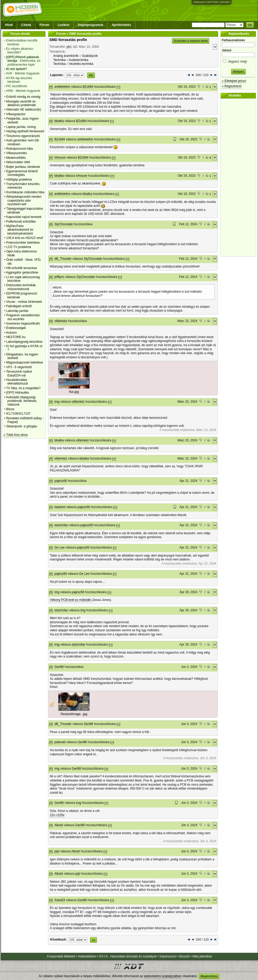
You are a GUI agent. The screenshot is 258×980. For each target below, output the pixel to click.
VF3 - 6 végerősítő (19, 367)
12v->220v (57, 815)
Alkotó (59, 825)
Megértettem (209, 976)
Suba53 (60, 900)
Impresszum (168, 956)
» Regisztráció (232, 86)
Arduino (11, 333)
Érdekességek (16, 328)
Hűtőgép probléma (19, 180)
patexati (60, 742)
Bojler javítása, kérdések (23, 167)
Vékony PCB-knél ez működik (70, 600)
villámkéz (61, 321)
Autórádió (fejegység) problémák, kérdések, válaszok (22, 401)
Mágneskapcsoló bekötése (25, 362)
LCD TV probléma (19, 247)
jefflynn (59, 277)
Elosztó (184, 956)
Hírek (9, 25)
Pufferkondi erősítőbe (21, 222)
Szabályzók (90, 56)
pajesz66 (61, 481)
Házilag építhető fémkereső (25, 131)
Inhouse (60, 157)
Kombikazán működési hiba (25, 192)
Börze (10, 409)
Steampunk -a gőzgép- (22, 426)
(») (118, 87)
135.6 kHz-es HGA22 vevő (25, 238)
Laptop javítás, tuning (21, 127)
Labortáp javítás (17, 311)
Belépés (238, 72)
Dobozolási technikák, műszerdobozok (21, 287)
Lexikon (63, 25)
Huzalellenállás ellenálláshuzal (17, 382)
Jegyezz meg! (238, 61)
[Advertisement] (240, 177)
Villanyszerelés (17, 153)
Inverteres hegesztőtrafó (23, 324)
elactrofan (61, 525)
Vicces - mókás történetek (24, 302)
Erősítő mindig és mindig (23, 97)
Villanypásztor (16, 114)
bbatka (59, 121)
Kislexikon (225, 2)
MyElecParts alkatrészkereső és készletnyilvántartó (20, 230)
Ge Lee (60, 547)
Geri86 (59, 667)
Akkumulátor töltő (18, 162)
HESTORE (212, 2)
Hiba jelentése (202, 956)
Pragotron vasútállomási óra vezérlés (23, 317)
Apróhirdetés (121, 25)
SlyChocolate (64, 224)
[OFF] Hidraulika (18, 393)
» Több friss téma (16, 435)
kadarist (60, 507)
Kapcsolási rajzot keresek (24, 217)
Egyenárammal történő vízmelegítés (22, 173)
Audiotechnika (78, 60)
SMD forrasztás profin (68, 40)
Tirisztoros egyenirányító (23, 136)
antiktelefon (62, 87)
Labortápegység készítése (24, 342)
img (57, 402)
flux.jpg (74, 392)
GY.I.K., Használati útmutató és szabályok (128, 956)
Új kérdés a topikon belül (191, 41)
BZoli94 (88, 87)
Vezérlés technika (81, 64)
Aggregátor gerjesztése (22, 272)
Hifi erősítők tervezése (22, 268)
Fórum (44, 25)
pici (69, 47)
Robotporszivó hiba (20, 149)
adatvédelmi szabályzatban (163, 976)
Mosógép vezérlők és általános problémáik (21, 103)
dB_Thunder (63, 259)
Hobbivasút (199, 2)
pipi (57, 851)
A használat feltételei (61, 956)
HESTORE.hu (16, 337)
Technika (59, 60)
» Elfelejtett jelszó (234, 81)
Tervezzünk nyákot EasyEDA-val (19, 373)
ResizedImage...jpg (74, 714)
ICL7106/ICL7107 (18, 414)
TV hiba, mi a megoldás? (23, 388)
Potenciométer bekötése (23, 243)
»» (93, 940)
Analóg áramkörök (66, 56)
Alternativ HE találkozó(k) (23, 109)
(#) (51, 87)
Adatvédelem (87, 956)
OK (250, 25)
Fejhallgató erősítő (19, 306)
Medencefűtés (16, 158)
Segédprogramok (91, 25)
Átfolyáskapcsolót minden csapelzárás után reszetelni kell (24, 200)
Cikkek (26, 25)
